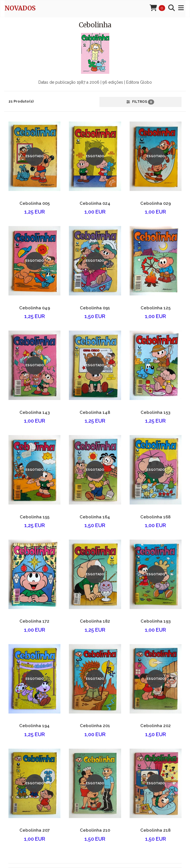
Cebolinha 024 (95, 203)
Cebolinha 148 (95, 412)
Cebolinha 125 (156, 308)
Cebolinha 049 (35, 308)
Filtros (140, 102)
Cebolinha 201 (95, 726)
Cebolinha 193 (156, 621)
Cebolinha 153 (155, 412)
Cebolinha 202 (156, 726)
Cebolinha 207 (35, 830)
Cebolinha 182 (95, 621)
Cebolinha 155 (35, 517)
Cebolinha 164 (95, 517)
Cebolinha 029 (156, 203)
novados (20, 8)
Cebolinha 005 (35, 203)
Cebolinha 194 (34, 726)
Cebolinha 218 (155, 830)
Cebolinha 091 (95, 308)
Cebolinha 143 (35, 412)
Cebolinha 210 (95, 830)
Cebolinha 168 (155, 517)
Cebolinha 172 (34, 621)
